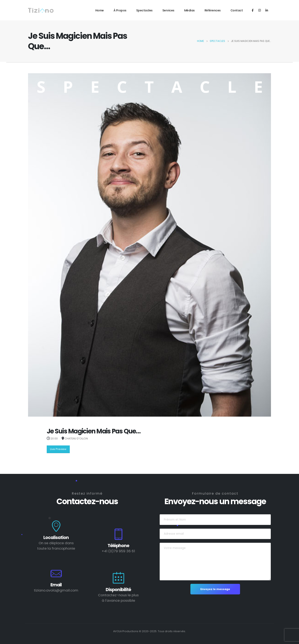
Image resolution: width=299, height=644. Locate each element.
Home (100, 10)
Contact (237, 10)
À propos (120, 10)
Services (168, 10)
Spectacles (144, 10)
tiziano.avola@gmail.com (56, 590)
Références (213, 10)
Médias (189, 10)
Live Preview (58, 449)
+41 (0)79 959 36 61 (118, 551)
